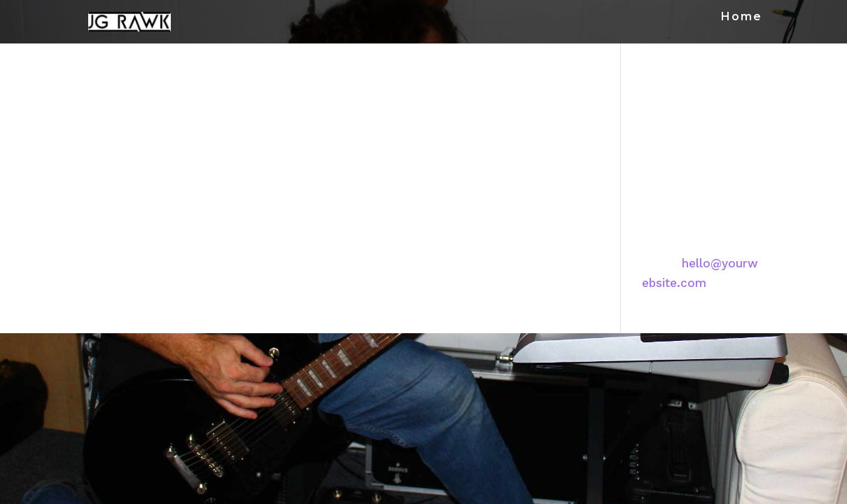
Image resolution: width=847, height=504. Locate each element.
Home (742, 17)
